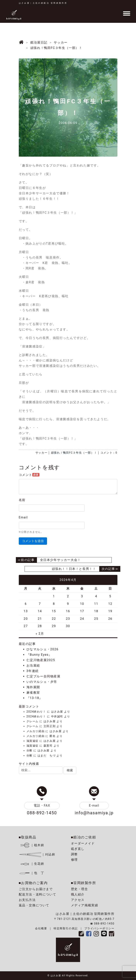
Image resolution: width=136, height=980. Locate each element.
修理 (74, 860)
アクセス (78, 900)
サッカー (41, 453)
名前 (22, 500)
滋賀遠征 (33, 741)
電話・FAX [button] (42, 805)
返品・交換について (34, 905)
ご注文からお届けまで (36, 889)
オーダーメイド (83, 843)
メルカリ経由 (36, 731)
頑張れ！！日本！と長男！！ (74, 569)
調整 (74, 854)
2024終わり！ (36, 712)
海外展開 (33, 687)
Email (23, 517)
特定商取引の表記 (66, 928)
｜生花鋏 (32, 864)
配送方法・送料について (38, 894)
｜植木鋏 (32, 845)
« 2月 (40, 634)
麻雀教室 (33, 693)
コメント (29, 475)
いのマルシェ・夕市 (42, 682)
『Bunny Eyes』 (39, 655)
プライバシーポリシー (99, 928)
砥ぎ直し (78, 849)
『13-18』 (35, 698)
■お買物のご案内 (33, 883)
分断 (30, 751)
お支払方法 (27, 900)
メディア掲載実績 (85, 905)
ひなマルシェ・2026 (43, 649)
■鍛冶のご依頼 (84, 837)
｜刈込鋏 (37, 854)
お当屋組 (33, 665)
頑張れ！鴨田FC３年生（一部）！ (74, 453)
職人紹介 (78, 894)
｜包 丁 (32, 873)
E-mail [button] (94, 805)
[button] (70, 770)
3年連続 (33, 671)
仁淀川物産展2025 (41, 660)
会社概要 (41, 928)
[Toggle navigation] (127, 14)
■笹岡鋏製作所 (84, 883)
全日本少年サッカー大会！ (60, 560)
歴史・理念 (80, 889)
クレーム (33, 721)
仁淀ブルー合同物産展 (44, 676)
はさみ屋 (57, 712)
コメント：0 (109, 453)
